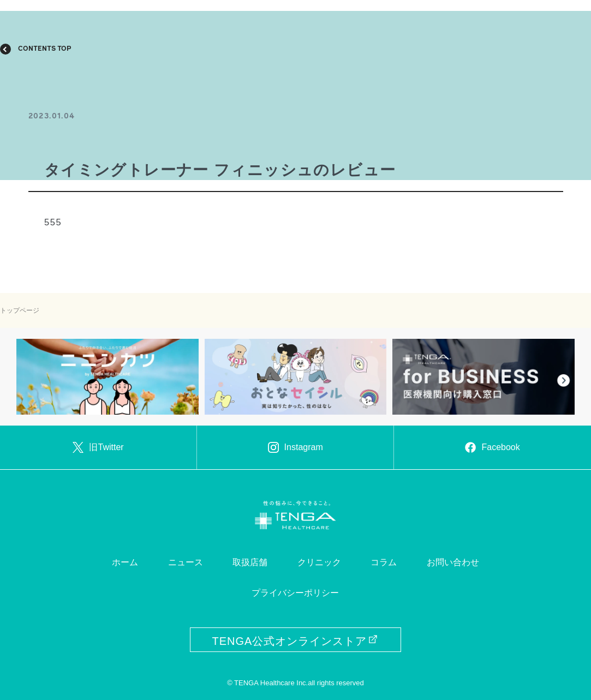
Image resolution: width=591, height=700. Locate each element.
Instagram (295, 447)
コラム (384, 562)
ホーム (125, 562)
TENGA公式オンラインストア (296, 641)
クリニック (319, 562)
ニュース (186, 562)
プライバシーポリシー (295, 593)
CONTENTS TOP (45, 49)
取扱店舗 (250, 562)
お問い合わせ (453, 562)
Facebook (492, 447)
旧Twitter (98, 447)
